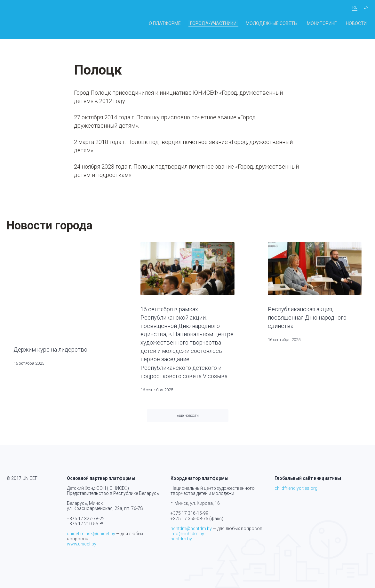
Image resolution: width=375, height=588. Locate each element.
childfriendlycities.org (296, 489)
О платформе (196, 24)
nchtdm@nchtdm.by (191, 528)
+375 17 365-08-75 (189, 519)
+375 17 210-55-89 (86, 524)
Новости (359, 24)
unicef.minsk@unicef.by (91, 534)
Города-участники (237, 24)
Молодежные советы (287, 24)
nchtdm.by (181, 539)
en (366, 8)
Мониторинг (330, 24)
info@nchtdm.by (187, 534)
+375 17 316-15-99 (189, 513)
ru (355, 8)
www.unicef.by (82, 544)
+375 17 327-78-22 (86, 519)
